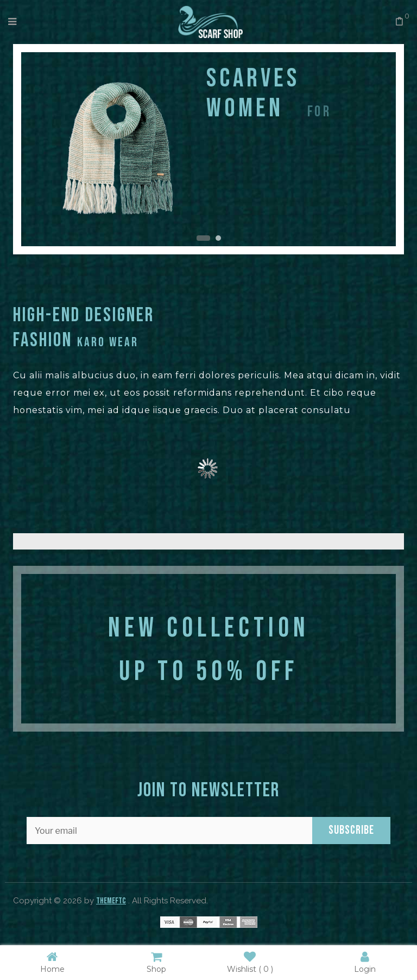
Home (52, 962)
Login (365, 962)
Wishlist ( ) (250, 962)
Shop (156, 962)
